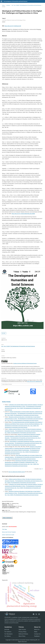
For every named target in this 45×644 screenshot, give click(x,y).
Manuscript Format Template (9, 532)
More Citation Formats (7, 384)
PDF (4, 333)
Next (40, 469)
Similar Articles (6, 402)
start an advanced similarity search (17, 472)
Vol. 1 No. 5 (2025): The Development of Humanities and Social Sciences (26, 5)
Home (3, 5)
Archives (8, 5)
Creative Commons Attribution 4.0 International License (25, 363)
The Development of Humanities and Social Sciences (15, 1)
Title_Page (4, 529)
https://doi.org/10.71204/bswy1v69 (13, 26)
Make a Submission (7, 518)
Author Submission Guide (8, 535)
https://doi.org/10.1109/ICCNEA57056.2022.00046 (23, 214)
